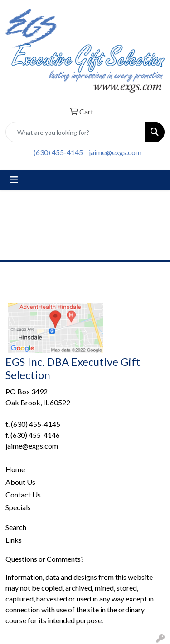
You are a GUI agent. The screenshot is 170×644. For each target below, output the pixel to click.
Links (14, 540)
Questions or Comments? (45, 559)
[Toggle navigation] (14, 180)
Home (15, 469)
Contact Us (23, 495)
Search (16, 527)
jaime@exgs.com (115, 152)
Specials (18, 507)
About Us (20, 482)
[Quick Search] (75, 132)
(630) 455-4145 (58, 152)
